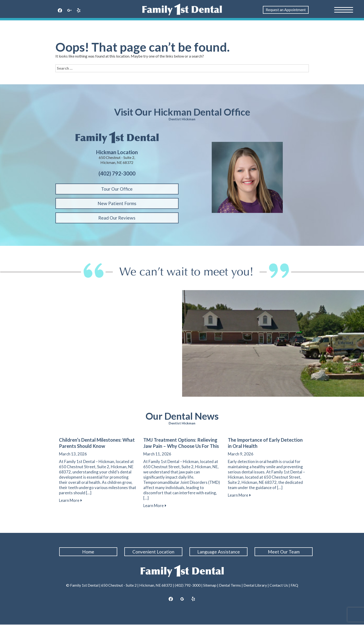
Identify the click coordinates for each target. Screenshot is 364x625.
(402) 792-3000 (188, 586)
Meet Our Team (284, 551)
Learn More (70, 500)
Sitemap (210, 586)
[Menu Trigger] (344, 9)
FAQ (294, 586)
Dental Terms (230, 586)
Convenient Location (154, 551)
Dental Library (255, 586)
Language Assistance (219, 551)
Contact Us (279, 586)
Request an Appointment (286, 10)
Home (89, 551)
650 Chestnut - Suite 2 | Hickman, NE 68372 (137, 586)
